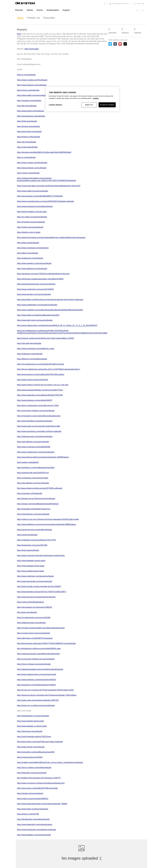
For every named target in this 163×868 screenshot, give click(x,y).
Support (66, 10)
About (20, 18)
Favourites (49, 18)
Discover (19, 10)
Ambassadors (53, 10)
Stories (30, 10)
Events (40, 10)
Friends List (33, 18)
